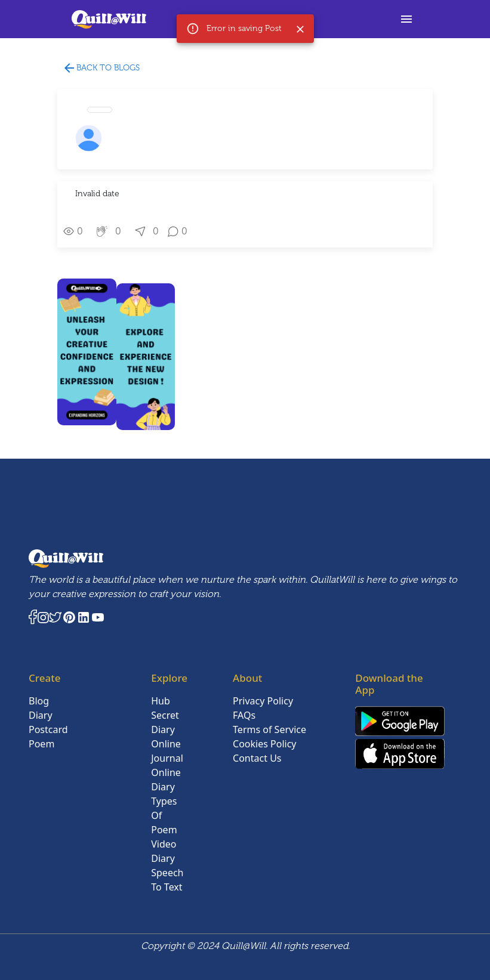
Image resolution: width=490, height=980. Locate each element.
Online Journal (167, 751)
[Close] (300, 29)
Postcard (48, 729)
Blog (39, 701)
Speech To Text (167, 880)
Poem (41, 744)
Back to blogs (101, 68)
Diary (41, 715)
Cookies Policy (264, 744)
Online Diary (166, 780)
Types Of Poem (164, 815)
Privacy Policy (263, 701)
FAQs (244, 715)
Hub (161, 701)
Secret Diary (165, 722)
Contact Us (257, 758)
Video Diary (164, 851)
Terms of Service (269, 729)
